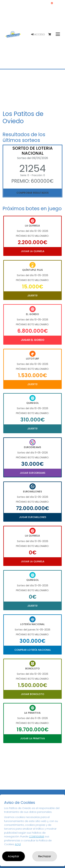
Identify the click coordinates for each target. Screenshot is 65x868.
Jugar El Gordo (33, 340)
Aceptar (14, 856)
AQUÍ (18, 844)
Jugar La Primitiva (32, 738)
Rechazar (45, 856)
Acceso (38, 34)
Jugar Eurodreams (32, 473)
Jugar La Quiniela (33, 251)
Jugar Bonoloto (32, 694)
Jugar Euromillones (33, 517)
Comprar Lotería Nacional (33, 650)
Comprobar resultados (32, 193)
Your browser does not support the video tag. (32, 89)
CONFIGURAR (37, 837)
